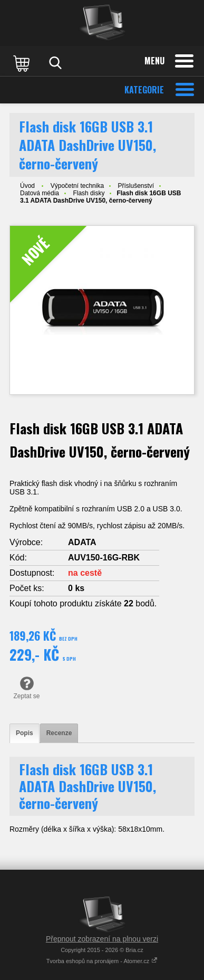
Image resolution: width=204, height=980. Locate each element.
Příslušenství (136, 186)
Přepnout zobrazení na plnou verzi (102, 939)
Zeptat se (27, 688)
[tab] (25, 733)
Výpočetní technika (77, 186)
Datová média (40, 193)
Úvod (27, 186)
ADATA (82, 542)
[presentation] (25, 733)
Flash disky (89, 193)
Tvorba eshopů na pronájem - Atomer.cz (102, 961)
